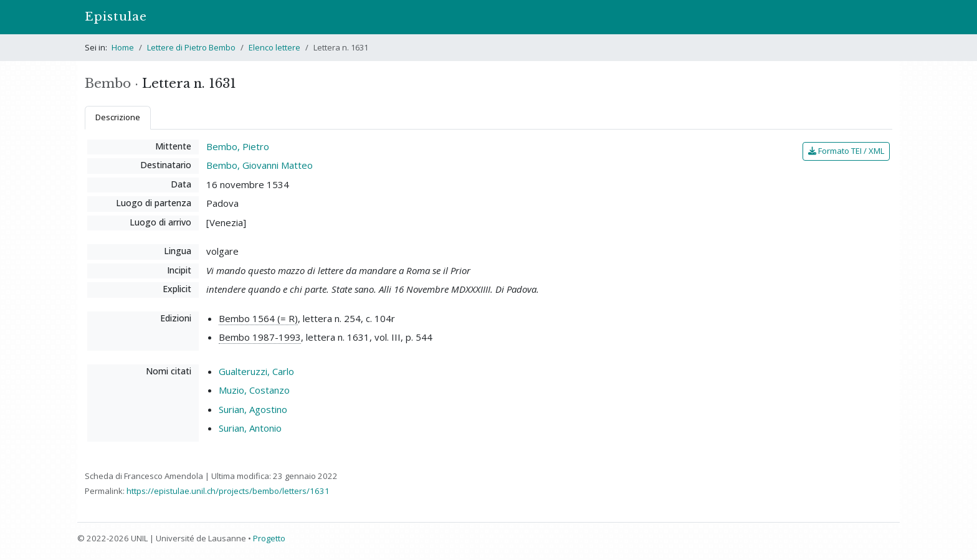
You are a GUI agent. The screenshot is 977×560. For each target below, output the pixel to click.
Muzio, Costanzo (254, 390)
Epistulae (116, 17)
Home (123, 47)
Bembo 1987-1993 (260, 337)
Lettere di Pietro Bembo (191, 47)
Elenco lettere (274, 47)
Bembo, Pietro (238, 146)
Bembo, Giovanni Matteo (260, 165)
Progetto (269, 538)
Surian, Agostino (253, 409)
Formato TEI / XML (846, 151)
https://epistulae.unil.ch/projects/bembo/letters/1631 (228, 491)
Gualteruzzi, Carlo (256, 371)
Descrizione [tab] (118, 117)
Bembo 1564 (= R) (258, 318)
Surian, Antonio (250, 428)
